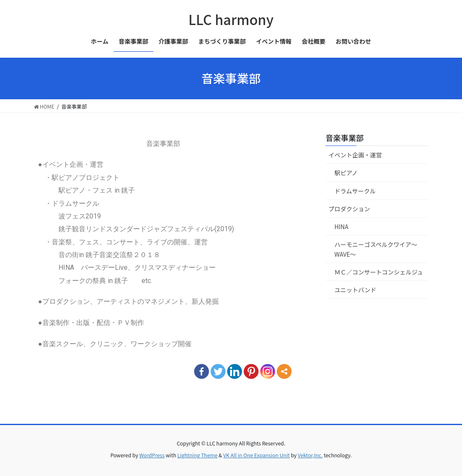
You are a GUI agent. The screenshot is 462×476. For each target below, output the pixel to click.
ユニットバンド (355, 290)
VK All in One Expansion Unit (257, 455)
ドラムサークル (355, 191)
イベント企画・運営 (355, 155)
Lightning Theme (197, 455)
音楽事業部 (345, 137)
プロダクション (349, 209)
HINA (341, 227)
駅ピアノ (346, 173)
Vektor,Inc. (310, 455)
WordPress (152, 455)
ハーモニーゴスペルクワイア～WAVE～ (376, 249)
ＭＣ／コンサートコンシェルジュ (379, 272)
